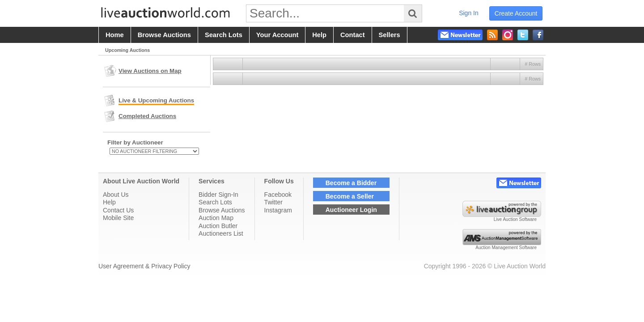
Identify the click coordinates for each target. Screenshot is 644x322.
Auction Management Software (506, 248)
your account (277, 35)
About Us (116, 195)
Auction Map (216, 218)
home (115, 35)
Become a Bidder (351, 183)
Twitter (273, 202)
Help (109, 202)
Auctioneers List (221, 233)
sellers (390, 35)
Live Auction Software (515, 219)
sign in (469, 13)
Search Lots (215, 202)
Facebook (278, 195)
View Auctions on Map (150, 71)
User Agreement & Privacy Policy (144, 266)
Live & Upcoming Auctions (156, 100)
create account (516, 13)
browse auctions (164, 35)
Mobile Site (118, 218)
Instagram (278, 210)
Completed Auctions (147, 116)
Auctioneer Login (351, 210)
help (319, 35)
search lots (224, 35)
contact (353, 35)
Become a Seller (350, 196)
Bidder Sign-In (218, 195)
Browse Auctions (222, 210)
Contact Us (118, 210)
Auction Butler (218, 226)
